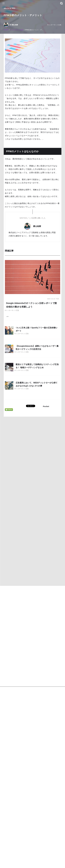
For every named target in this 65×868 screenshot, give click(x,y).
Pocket (46, 406)
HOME (6, 30)
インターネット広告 (17, 30)
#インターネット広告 (54, 25)
